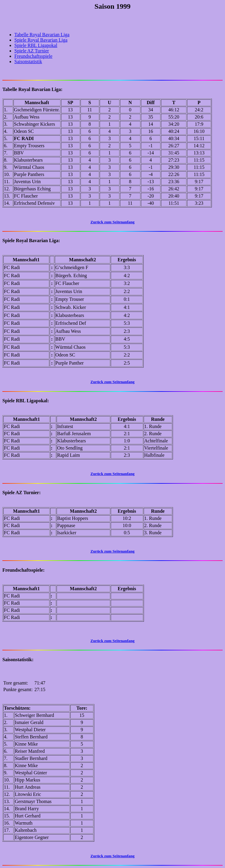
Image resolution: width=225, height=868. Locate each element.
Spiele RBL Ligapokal (36, 45)
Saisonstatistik (28, 62)
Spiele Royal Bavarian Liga (41, 40)
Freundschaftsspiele (33, 56)
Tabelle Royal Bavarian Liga (42, 35)
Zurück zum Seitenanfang (112, 641)
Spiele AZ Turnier (32, 51)
